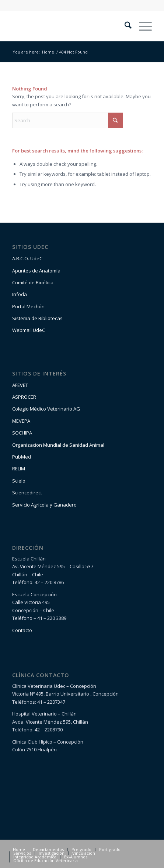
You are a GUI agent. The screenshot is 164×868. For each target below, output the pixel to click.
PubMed (22, 457)
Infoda (20, 294)
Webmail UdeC (29, 330)
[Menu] (142, 26)
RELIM (19, 469)
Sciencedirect (27, 493)
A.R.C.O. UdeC (27, 258)
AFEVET (20, 385)
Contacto (22, 630)
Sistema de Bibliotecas (37, 318)
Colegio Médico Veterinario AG (46, 409)
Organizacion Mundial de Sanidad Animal (58, 445)
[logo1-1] (68, 26)
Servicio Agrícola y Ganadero (44, 505)
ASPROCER (24, 397)
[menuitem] (124, 26)
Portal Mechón (28, 306)
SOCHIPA (22, 433)
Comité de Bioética (33, 282)
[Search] (124, 26)
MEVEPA (21, 421)
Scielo (19, 481)
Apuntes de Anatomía (36, 271)
